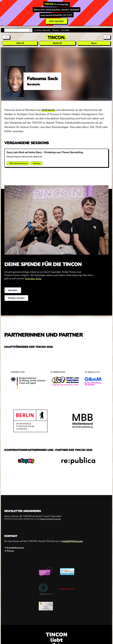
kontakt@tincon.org (73, 541)
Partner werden (16, 298)
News (94, 43)
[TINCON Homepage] (57, 37)
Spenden (13, 290)
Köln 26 (20, 43)
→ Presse (9, 551)
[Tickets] (6, 37)
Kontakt (65, 30)
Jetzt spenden (57, 21)
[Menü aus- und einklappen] (107, 37)
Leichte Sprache (42, 30)
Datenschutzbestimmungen (50, 519)
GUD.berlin (48, 110)
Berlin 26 (57, 43)
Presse (56, 30)
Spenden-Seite (33, 278)
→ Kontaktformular (14, 548)
